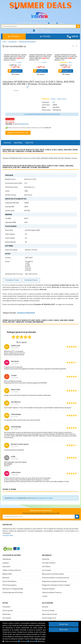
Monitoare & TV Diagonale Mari (13, 589)
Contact (45, 596)
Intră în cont (40, 31)
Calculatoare (7, 559)
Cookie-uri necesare (11, 641)
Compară (15, 74)
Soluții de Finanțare (48, 589)
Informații (36, 23)
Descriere (7, 143)
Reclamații (44, 23)
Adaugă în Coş (14, 71)
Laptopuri (6, 563)
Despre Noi (46, 559)
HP (54, 102)
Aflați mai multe (40, 639)
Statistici (33, 641)
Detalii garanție (23, 124)
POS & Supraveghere (10, 585)
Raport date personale (50, 614)
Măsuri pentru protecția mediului (53, 574)
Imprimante (6, 567)
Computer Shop (8, 535)
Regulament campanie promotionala (54, 581)
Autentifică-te (9, 498)
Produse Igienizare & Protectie (13, 593)
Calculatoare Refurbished (26, 313)
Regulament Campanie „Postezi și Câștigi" (56, 585)
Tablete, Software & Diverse (12, 570)
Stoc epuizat (7, 618)
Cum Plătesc (46, 567)
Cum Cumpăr (47, 570)
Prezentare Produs (12, 280)
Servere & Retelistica (9, 581)
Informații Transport (49, 563)
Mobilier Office (7, 574)
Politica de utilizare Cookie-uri (52, 593)
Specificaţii (18, 143)
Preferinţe (24, 641)
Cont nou (48, 31)
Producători (6, 607)
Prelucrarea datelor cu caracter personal (55, 578)
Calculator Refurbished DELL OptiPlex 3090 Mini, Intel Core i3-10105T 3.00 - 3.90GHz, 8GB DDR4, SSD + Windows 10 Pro (40, 57)
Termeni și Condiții (48, 611)
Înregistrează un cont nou (26, 498)
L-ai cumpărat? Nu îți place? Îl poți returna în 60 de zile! (42, 114)
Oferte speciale (8, 611)
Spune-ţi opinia (62, 99)
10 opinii (53, 99)
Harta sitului (6, 614)
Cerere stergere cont (49, 618)
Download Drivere (31, 280)
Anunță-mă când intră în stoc (18, 133)
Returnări (45, 607)
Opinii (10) (29, 143)
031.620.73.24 (26, 23)
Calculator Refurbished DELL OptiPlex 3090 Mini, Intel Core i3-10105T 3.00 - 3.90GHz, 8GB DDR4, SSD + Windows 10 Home (15, 57)
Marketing (41, 641)
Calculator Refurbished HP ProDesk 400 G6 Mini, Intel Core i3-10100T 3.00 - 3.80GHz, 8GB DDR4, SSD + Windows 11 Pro (66, 57)
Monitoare (6, 578)
